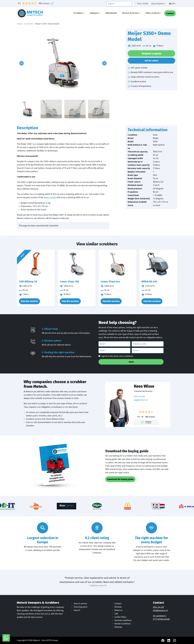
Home (19, 24)
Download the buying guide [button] (120, 479)
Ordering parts (80, 607)
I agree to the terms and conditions (117, 356)
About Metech (158, 4)
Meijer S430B (50, 197)
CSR (116, 614)
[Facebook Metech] (163, 640)
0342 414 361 (139, 397)
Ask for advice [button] (152, 61)
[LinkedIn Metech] (169, 640)
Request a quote (152, 53)
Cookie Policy (120, 617)
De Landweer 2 (160, 616)
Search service (80, 604)
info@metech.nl (160, 610)
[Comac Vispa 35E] (77, 264)
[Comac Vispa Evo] (117, 264)
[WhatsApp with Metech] (6, 638)
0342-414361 (143, 4)
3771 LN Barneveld (161, 619)
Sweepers (94, 13)
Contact (170, 14)
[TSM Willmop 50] (36, 264)
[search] (121, 4)
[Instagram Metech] (175, 640)
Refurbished (111, 13)
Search (77, 610)
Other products (153, 13)
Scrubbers (78, 13)
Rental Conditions (123, 624)
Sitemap (118, 627)
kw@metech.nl (141, 400)
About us (118, 610)
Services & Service (130, 13)
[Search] (132, 3)
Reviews (118, 607)
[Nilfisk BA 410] (158, 264)
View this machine (29, 301)
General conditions (123, 620)
